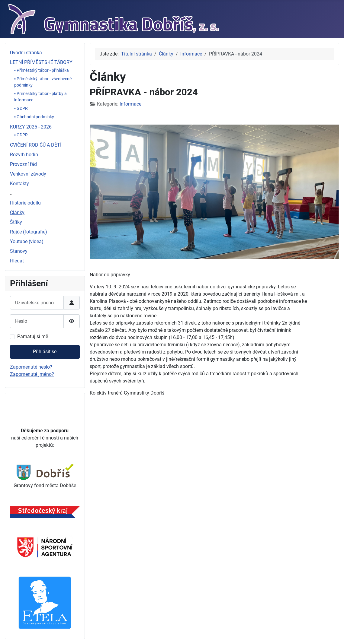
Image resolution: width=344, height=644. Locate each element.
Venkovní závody (28, 174)
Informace (130, 104)
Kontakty (19, 184)
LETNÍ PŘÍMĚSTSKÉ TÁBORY (41, 62)
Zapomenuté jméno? (32, 374)
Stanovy (19, 251)
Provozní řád (23, 164)
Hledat (17, 261)
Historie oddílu (25, 203)
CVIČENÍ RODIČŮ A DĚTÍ (36, 145)
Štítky (16, 222)
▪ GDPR (21, 108)
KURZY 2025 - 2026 (31, 127)
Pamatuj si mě (33, 336)
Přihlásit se (45, 352)
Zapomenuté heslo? (31, 367)
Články (17, 213)
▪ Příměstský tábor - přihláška (42, 70)
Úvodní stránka (26, 53)
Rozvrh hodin (24, 155)
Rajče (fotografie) (29, 232)
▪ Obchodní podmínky (34, 117)
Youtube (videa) (27, 241)
